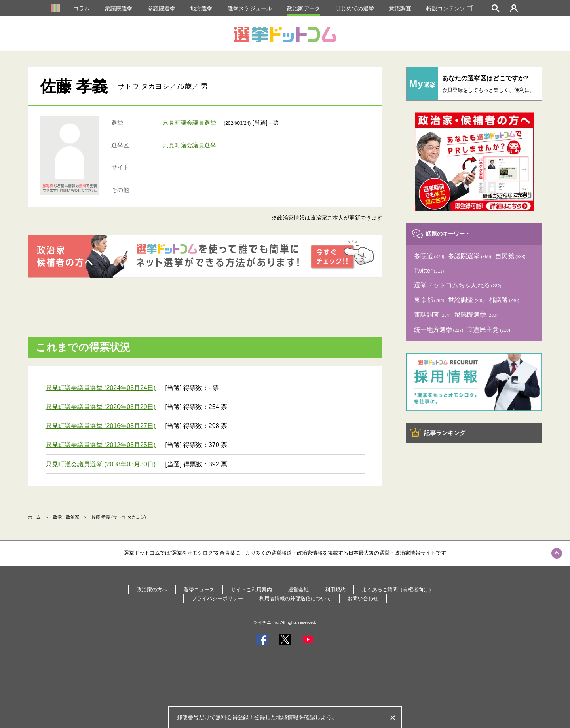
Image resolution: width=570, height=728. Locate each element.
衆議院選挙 (119, 8)
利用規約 (335, 590)
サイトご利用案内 (251, 590)
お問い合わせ (363, 598)
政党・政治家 (66, 517)
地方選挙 (201, 8)
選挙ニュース (199, 590)
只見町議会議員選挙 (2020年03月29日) (101, 407)
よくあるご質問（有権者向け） (398, 590)
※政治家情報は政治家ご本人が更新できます (327, 218)
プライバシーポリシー (217, 598)
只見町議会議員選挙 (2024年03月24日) (101, 388)
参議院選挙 (161, 8)
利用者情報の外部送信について (295, 598)
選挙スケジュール (250, 8)
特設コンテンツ (450, 8)
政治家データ (304, 8)
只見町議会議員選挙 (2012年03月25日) (101, 445)
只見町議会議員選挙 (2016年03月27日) (101, 426)
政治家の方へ (152, 590)
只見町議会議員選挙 (189, 123)
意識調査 (400, 8)
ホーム (34, 517)
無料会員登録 (232, 717)
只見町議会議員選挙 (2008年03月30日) (101, 464)
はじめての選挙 (355, 8)
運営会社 (298, 590)
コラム (82, 8)
